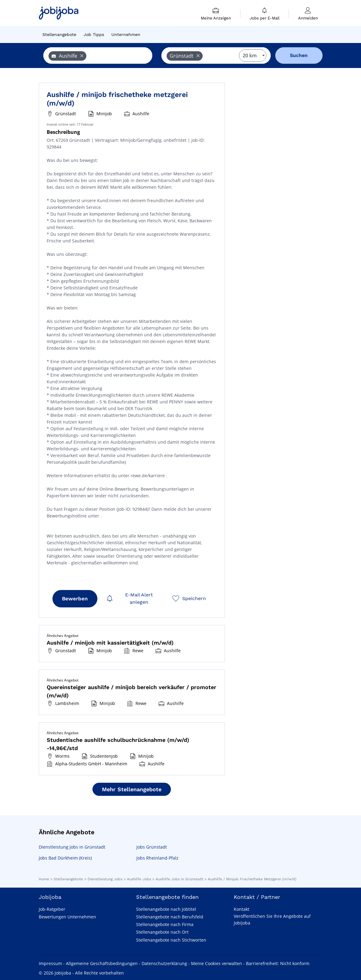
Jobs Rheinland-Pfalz (157, 858)
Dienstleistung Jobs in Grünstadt (72, 847)
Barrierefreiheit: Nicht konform (278, 963)
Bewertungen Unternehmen (67, 917)
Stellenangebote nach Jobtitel (166, 909)
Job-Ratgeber (52, 909)
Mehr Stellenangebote (132, 789)
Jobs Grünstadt (152, 847)
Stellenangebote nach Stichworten (171, 940)
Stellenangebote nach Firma (165, 924)
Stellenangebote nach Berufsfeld (170, 917)
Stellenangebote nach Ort (162, 932)
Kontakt (242, 909)
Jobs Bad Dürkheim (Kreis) (65, 858)
